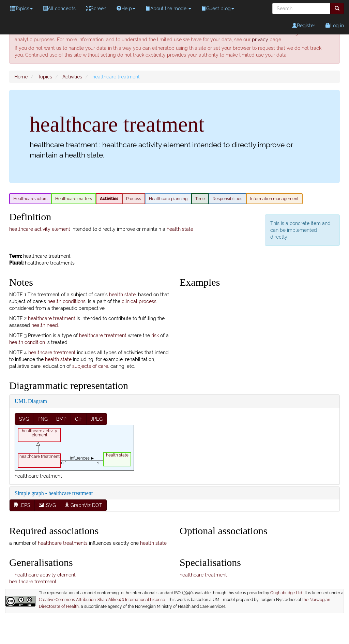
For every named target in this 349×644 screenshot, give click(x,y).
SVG (24, 419)
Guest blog (218, 9)
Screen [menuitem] (96, 9)
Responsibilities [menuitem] (227, 199)
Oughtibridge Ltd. (287, 593)
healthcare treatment (52, 318)
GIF (79, 419)
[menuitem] (337, 9)
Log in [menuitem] (335, 26)
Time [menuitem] (200, 199)
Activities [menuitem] (109, 199)
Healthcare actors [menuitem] (30, 199)
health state (180, 229)
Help (126, 9)
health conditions (66, 301)
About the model (168, 9)
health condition (27, 342)
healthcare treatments (63, 543)
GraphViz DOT (83, 505)
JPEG (97, 419)
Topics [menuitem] (21, 9)
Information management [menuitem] (274, 199)
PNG (43, 419)
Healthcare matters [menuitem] (74, 199)
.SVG (47, 505)
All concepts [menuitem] (59, 9)
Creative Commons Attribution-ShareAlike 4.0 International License (102, 600)
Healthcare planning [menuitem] (168, 199)
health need (45, 325)
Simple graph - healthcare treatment (54, 493)
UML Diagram (31, 401)
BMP (61, 419)
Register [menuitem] (304, 26)
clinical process (139, 301)
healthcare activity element (40, 229)
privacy (260, 40)
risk (155, 335)
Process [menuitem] (134, 199)
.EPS (22, 505)
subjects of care (90, 366)
